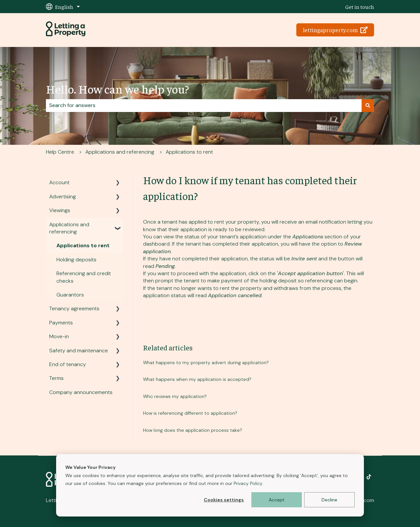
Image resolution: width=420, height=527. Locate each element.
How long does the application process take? (193, 430)
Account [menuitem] (59, 182)
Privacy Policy (248, 483)
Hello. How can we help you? (117, 89)
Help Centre (60, 152)
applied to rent (206, 222)
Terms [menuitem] (56, 378)
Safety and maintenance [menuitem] (79, 351)
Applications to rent (189, 152)
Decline (329, 500)
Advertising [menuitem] (63, 197)
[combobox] (204, 105)
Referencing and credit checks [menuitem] (84, 277)
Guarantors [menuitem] (70, 295)
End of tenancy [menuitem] (68, 364)
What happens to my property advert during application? (206, 362)
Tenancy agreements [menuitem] (74, 308)
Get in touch (360, 7)
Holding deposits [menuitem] (76, 260)
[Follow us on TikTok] (369, 477)
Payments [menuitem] (61, 323)
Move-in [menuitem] (59, 336)
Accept (277, 500)
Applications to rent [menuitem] (83, 245)
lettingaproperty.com (335, 30)
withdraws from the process (307, 288)
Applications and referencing (120, 152)
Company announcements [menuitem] (81, 392)
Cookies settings (224, 500)
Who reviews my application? (175, 396)
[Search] (368, 105)
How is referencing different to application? (190, 413)
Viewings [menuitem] (60, 210)
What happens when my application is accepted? (197, 379)
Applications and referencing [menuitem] (69, 228)
